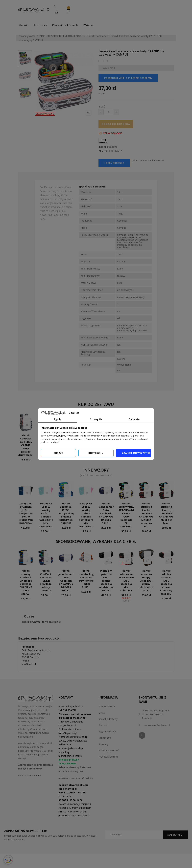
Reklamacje (105, 738)
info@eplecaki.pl (75, 706)
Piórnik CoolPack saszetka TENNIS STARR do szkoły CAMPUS (46, 581)
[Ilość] (108, 112)
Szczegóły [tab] (96, 419)
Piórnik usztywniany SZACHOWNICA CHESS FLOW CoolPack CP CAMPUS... (128, 515)
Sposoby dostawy (108, 719)
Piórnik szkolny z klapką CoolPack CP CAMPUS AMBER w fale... (166, 513)
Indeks (102, 147)
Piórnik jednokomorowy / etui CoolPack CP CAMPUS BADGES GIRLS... (109, 513)
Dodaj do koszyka (116, 124)
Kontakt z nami (107, 706)
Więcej (88, 25)
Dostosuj (96, 453)
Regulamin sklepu (108, 732)
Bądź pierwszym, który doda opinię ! (42, 622)
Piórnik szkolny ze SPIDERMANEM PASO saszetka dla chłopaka (128, 581)
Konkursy (103, 744)
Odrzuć (58, 453)
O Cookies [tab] (135, 419)
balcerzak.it (35, 776)
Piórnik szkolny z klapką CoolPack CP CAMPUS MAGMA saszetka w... (146, 515)
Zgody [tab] (58, 419)
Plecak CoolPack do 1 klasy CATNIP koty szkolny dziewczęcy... (26, 445)
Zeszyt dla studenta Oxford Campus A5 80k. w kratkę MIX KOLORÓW (26, 513)
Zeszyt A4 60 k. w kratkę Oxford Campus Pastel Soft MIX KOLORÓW (46, 515)
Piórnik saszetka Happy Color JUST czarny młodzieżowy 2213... (147, 581)
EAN (101, 151)
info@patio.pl (29, 664)
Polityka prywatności (109, 750)
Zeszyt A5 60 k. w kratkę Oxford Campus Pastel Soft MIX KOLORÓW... (86, 515)
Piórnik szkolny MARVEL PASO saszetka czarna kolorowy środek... (166, 582)
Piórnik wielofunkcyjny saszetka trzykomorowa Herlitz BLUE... (88, 579)
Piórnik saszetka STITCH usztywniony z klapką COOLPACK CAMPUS (66, 513)
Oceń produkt (114, 163)
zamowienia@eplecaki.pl (157, 725)
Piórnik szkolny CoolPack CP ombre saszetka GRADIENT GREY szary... (26, 582)
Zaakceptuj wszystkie (136, 453)
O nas (102, 713)
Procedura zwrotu (108, 757)
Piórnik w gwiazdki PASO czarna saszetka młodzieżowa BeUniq (107, 581)
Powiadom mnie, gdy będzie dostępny (128, 78)
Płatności (103, 725)
